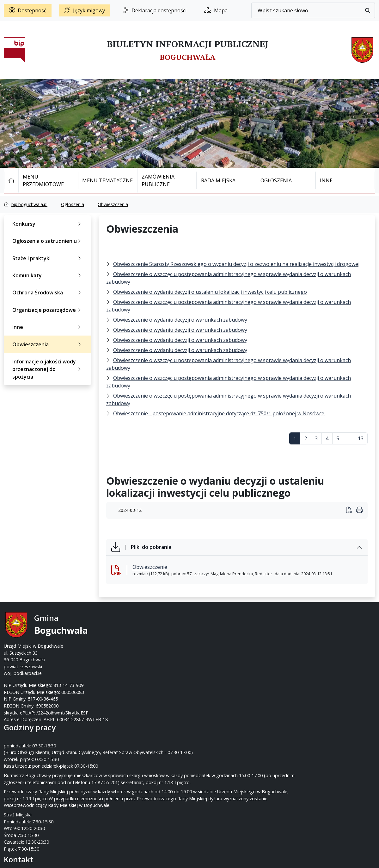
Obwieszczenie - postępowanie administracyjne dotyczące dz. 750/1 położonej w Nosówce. (219, 413)
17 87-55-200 (215, 632)
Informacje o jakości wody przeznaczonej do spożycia (48, 369)
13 (361, 438)
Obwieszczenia (113, 204)
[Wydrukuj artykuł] (351, 510)
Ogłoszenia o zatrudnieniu (48, 241)
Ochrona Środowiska (48, 292)
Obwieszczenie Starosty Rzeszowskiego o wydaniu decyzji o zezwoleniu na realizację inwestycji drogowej (236, 264)
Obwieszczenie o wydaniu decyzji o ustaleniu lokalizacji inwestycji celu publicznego (210, 292)
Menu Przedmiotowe (43, 180)
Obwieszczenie (150, 567)
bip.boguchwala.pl (29, 204)
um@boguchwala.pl (229, 646)
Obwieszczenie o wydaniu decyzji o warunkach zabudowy (180, 320)
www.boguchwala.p (214, 653)
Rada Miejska (218, 180)
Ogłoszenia (276, 180)
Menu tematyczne (107, 180)
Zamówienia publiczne (158, 180)
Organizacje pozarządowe (48, 310)
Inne (326, 180)
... (348, 438)
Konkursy (48, 224)
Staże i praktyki (48, 258)
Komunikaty (48, 275)
